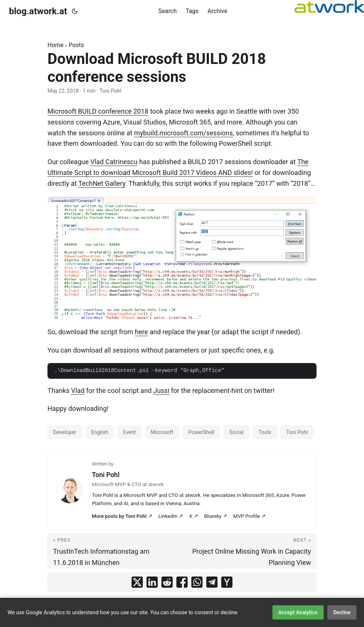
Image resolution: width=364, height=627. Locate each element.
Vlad (78, 391)
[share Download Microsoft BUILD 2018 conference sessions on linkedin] (152, 582)
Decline (342, 612)
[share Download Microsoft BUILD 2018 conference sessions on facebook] (182, 582)
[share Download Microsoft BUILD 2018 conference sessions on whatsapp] (197, 582)
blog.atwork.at (38, 11)
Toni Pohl (297, 432)
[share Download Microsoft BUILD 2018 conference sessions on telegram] (212, 582)
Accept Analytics (298, 612)
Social (236, 432)
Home (55, 45)
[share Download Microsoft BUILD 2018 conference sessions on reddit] (167, 582)
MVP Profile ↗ (249, 516)
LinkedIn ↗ (171, 516)
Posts (76, 45)
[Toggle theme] (75, 11)
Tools (265, 432)
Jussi (161, 391)
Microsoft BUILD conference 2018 (98, 111)
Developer (65, 432)
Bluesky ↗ (216, 516)
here (141, 332)
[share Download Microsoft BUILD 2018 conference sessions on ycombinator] (227, 582)
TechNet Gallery (102, 183)
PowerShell (201, 432)
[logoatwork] (329, 7)
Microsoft (162, 432)
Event (129, 432)
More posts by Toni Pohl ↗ (122, 516)
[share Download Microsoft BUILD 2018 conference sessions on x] (137, 582)
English (100, 432)
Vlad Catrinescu (114, 162)
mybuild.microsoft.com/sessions (183, 133)
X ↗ (194, 516)
